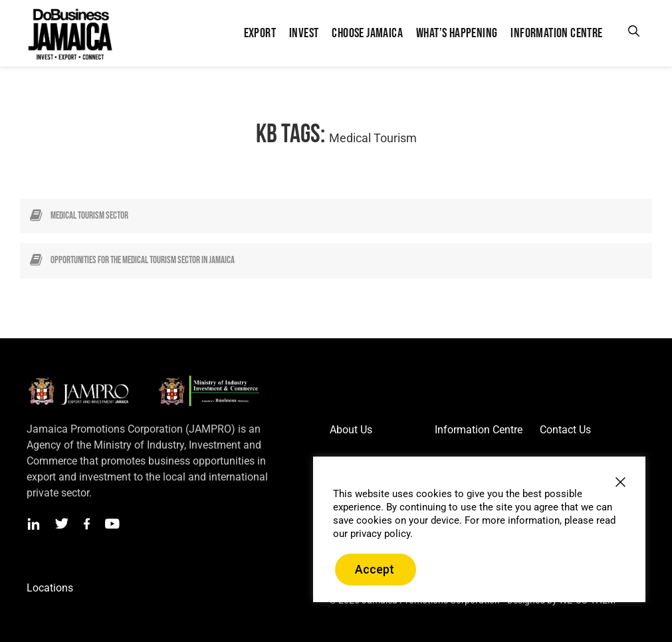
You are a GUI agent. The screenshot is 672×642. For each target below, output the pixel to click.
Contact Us (565, 430)
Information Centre (479, 430)
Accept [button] (375, 569)
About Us (351, 430)
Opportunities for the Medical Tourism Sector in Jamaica (143, 260)
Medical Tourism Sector (89, 216)
